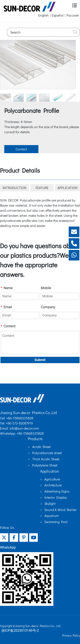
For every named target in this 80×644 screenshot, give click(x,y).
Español (58, 15)
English (43, 15)
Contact (21, 149)
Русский (73, 15)
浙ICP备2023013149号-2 (20, 631)
